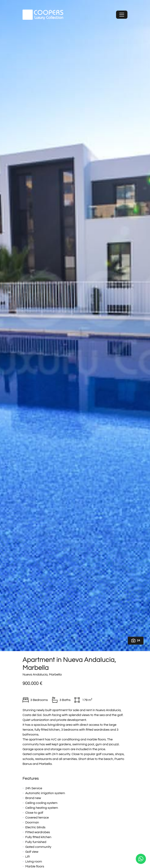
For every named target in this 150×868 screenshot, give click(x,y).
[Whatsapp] (141, 859)
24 (136, 641)
